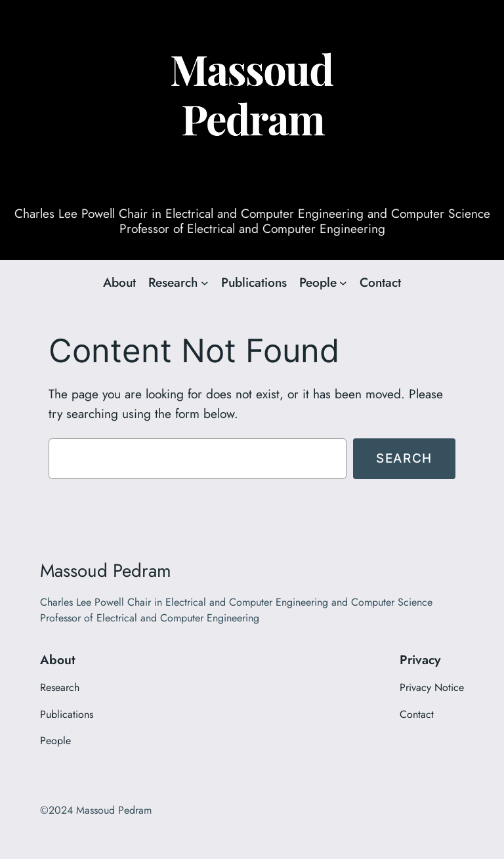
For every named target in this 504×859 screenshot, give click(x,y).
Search (404, 458)
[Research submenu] (205, 283)
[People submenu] (343, 283)
